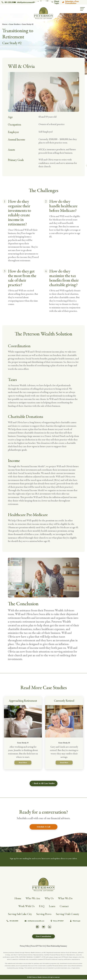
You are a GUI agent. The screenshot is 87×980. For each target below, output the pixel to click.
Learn (52, 907)
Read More (23, 763)
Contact (65, 907)
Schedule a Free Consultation (71, 2)
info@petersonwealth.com (26, 2)
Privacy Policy (25, 947)
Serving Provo (44, 915)
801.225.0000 (8, 2)
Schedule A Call (43, 827)
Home (5, 24)
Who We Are (33, 899)
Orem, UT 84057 (57, 921)
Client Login (55, 2)
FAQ (42, 907)
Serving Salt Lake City (19, 915)
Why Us (49, 899)
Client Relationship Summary (56, 947)
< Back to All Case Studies (43, 783)
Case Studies (14, 24)
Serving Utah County (68, 915)
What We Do (66, 899)
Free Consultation (43, 937)
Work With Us (26, 907)
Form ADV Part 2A (38, 947)
